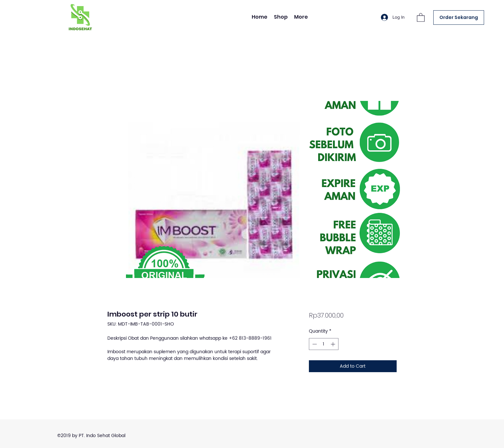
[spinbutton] (324, 344)
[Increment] (333, 344)
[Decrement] (314, 344)
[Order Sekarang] (459, 18)
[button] (421, 17)
